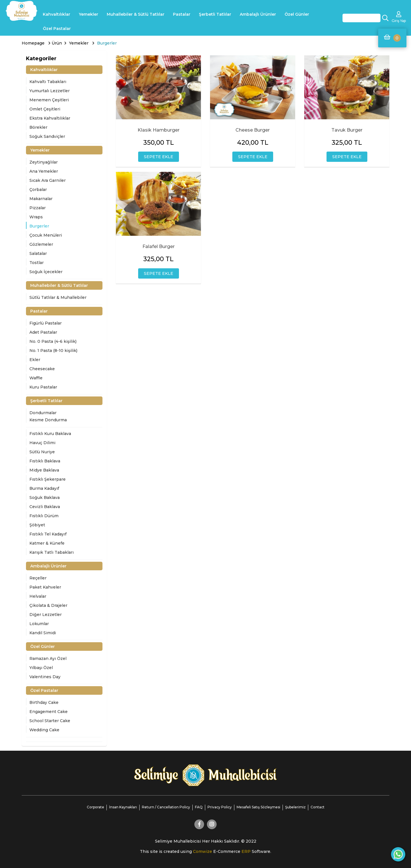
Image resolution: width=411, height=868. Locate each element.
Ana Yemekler (44, 171)
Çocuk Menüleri (46, 235)
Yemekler (88, 14)
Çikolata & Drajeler (48, 605)
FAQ (199, 807)
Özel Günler (297, 14)
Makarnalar (41, 199)
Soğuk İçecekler (46, 272)
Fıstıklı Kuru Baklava (50, 434)
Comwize (203, 851)
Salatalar (38, 253)
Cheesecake (42, 369)
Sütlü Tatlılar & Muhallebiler (58, 297)
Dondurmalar (43, 413)
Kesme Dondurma (48, 420)
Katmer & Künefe (47, 543)
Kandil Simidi (43, 633)
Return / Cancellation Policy (166, 807)
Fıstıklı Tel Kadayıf (48, 534)
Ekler (35, 360)
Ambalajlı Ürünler (258, 14)
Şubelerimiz (295, 807)
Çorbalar (38, 190)
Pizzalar (38, 208)
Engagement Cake (49, 712)
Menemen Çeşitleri (49, 100)
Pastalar (182, 14)
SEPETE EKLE (159, 157)
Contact (318, 807)
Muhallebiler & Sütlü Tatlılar (136, 14)
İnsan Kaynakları (123, 807)
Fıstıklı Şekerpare (48, 479)
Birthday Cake (44, 702)
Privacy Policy (220, 807)
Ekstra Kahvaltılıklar (50, 118)
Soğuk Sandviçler (47, 136)
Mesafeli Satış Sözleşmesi (258, 807)
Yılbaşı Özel (41, 668)
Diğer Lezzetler (46, 615)
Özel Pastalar (57, 29)
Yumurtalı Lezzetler (50, 91)
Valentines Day (45, 677)
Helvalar (38, 596)
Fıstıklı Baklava (45, 461)
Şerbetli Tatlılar (215, 14)
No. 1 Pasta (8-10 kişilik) (53, 351)
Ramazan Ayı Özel (48, 658)
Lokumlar (39, 624)
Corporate (95, 807)
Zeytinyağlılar (44, 162)
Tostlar (37, 263)
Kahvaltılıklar (57, 14)
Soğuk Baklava (45, 498)
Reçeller (38, 578)
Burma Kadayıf (44, 488)
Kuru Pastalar (43, 387)
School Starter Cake (50, 721)
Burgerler (39, 226)
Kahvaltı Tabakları (48, 82)
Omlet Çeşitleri (45, 109)
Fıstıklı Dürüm (44, 516)
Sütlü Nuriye (42, 452)
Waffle (36, 378)
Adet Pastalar (43, 332)
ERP (247, 851)
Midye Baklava (44, 470)
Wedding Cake (44, 730)
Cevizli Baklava (45, 507)
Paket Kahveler (45, 587)
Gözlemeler (41, 244)
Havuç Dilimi (42, 443)
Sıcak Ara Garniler (48, 180)
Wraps (36, 217)
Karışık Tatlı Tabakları (52, 552)
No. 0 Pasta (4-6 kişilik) (53, 341)
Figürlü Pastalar (46, 323)
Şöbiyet (37, 525)
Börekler (38, 127)
